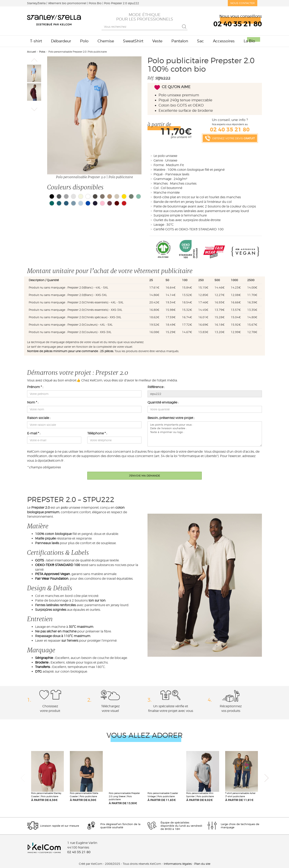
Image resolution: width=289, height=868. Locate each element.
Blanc (88, 196)
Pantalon (180, 41)
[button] (34, 60)
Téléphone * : (97, 433)
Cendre (73, 196)
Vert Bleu (52, 203)
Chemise (106, 41)
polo (64, 508)
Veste (157, 41)
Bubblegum (102, 203)
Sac (200, 41)
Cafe (110, 196)
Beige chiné (117, 196)
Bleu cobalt (88, 203)
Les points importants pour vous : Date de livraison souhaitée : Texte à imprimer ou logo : (205, 434)
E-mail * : (34, 433)
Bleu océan (59, 203)
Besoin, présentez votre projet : (171, 418)
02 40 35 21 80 (79, 852)
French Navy (95, 203)
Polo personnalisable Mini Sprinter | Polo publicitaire (200, 795)
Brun (102, 196)
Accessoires (224, 41)
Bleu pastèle (81, 203)
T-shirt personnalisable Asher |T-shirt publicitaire (240, 795)
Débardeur (61, 41)
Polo (84, 41)
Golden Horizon (124, 196)
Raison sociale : (39, 418)
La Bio (249, 41)
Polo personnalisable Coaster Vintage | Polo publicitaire (163, 795)
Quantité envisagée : (163, 402)
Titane (95, 196)
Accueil (32, 52)
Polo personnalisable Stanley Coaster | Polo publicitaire (46, 795)
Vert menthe (138, 196)
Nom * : (33, 402)
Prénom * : (35, 387)
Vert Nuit (131, 196)
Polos (42, 52)
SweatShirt (133, 41)
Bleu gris (66, 203)
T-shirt (36, 41)
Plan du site (202, 864)
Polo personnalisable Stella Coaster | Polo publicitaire (84, 795)
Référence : (156, 387)
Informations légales (178, 864)
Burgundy (117, 203)
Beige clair (81, 196)
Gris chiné (66, 196)
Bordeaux (110, 203)
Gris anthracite (59, 196)
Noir (52, 196)
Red (124, 203)
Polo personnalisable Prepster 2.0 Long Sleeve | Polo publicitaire (124, 796)
